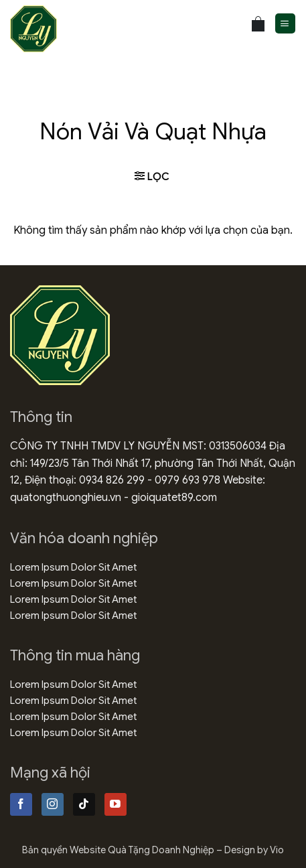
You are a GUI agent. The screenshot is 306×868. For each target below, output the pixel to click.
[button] (285, 24)
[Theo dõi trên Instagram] (53, 804)
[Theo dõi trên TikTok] (84, 804)
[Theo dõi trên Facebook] (21, 804)
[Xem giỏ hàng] (258, 24)
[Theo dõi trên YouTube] (116, 804)
